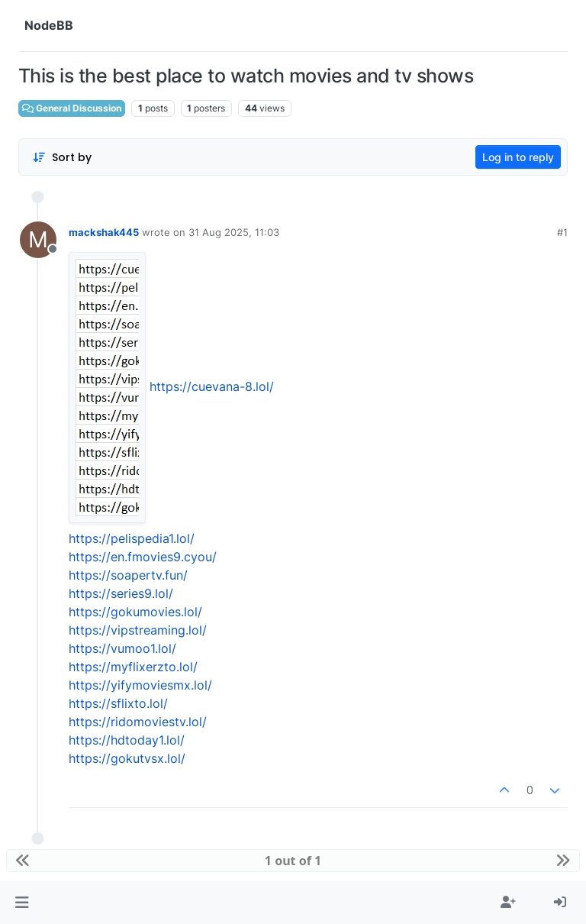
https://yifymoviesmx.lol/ (140, 685)
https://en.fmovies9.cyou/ (143, 557)
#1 (562, 232)
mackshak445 (104, 232)
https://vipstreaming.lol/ (138, 630)
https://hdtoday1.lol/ (127, 740)
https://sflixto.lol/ (118, 703)
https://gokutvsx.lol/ (127, 758)
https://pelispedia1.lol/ (132, 538)
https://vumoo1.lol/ (122, 648)
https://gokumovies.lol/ (135, 612)
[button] (22, 903)
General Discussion (72, 108)
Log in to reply (518, 157)
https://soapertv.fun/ (128, 575)
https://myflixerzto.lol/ (133, 667)
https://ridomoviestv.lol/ (138, 722)
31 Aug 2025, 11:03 (234, 232)
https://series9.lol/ (121, 593)
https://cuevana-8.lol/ (212, 386)
